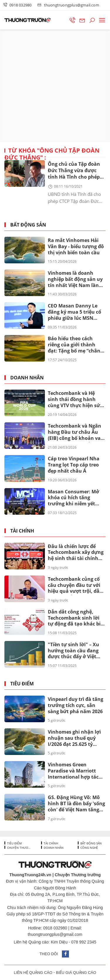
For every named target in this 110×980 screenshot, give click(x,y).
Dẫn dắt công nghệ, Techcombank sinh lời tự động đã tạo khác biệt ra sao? (77, 618)
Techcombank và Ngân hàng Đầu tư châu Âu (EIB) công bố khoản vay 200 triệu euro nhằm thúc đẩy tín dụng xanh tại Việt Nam (76, 432)
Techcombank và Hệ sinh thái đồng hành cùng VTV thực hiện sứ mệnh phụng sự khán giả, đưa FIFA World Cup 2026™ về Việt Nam (76, 400)
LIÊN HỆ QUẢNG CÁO (33, 973)
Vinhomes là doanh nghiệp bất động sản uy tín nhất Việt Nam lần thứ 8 (75, 279)
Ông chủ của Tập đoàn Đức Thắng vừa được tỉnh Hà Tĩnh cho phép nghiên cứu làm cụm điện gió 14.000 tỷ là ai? (75, 171)
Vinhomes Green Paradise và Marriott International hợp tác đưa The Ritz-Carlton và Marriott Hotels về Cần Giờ (75, 771)
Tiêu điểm (22, 684)
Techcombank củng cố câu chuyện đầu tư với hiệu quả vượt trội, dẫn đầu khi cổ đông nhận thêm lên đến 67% (75, 585)
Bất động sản (28, 225)
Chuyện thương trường (19, 848)
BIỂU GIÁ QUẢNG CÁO (76, 973)
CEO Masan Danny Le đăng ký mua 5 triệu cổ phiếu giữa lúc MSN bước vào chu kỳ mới (75, 312)
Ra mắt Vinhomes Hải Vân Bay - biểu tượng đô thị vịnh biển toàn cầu (76, 246)
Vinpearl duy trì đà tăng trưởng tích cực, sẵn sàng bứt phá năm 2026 (76, 705)
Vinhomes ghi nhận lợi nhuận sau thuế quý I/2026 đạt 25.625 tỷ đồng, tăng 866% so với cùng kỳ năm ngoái (75, 738)
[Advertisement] (55, 86)
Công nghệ (89, 848)
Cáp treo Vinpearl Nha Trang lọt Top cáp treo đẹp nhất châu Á (74, 465)
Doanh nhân (27, 378)
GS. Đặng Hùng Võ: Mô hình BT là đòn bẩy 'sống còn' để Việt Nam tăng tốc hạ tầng (76, 804)
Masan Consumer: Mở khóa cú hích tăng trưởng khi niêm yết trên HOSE (73, 498)
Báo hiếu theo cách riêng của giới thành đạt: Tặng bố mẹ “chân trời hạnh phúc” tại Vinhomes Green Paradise (74, 345)
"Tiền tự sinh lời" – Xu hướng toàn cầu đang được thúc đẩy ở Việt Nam (73, 651)
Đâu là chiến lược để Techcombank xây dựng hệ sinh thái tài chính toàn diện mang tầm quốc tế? (76, 553)
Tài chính (22, 531)
